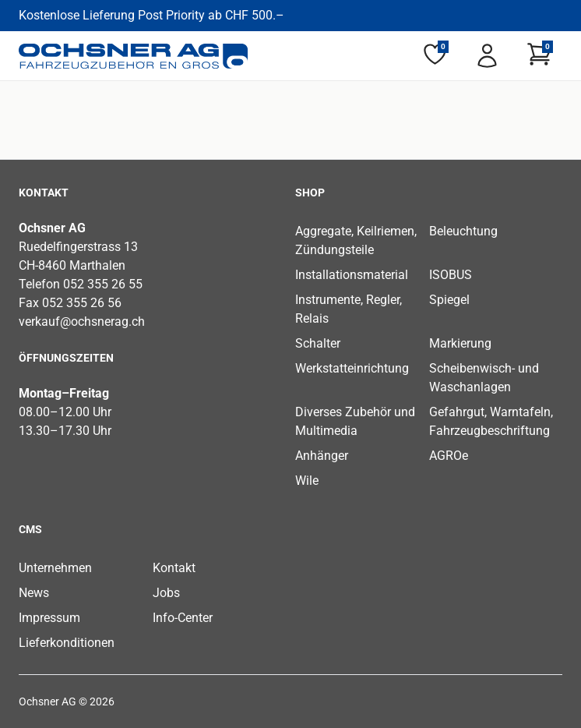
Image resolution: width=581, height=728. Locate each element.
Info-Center (183, 618)
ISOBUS (451, 275)
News (34, 593)
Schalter (318, 343)
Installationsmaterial (352, 275)
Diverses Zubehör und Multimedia (355, 421)
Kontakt (174, 568)
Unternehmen (55, 568)
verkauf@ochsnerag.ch (82, 322)
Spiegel (449, 300)
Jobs (166, 593)
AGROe (449, 456)
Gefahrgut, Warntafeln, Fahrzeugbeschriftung (491, 421)
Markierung (460, 343)
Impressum (49, 618)
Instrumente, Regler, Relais (349, 309)
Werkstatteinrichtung (352, 368)
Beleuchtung (463, 231)
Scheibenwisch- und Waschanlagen (484, 378)
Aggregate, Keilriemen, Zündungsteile (356, 240)
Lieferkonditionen (67, 643)
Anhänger (322, 456)
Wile (307, 481)
